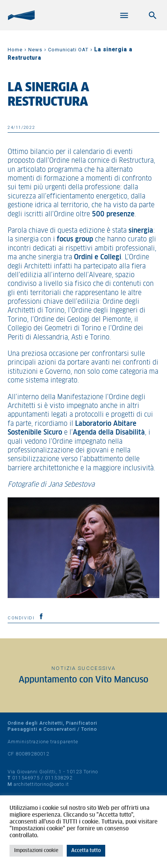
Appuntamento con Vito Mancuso (83, 680)
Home (15, 50)
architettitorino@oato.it (41, 784)
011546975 (26, 778)
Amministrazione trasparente (43, 742)
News (35, 50)
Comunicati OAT (68, 50)
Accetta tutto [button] (86, 851)
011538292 (59, 778)
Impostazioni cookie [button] (36, 851)
